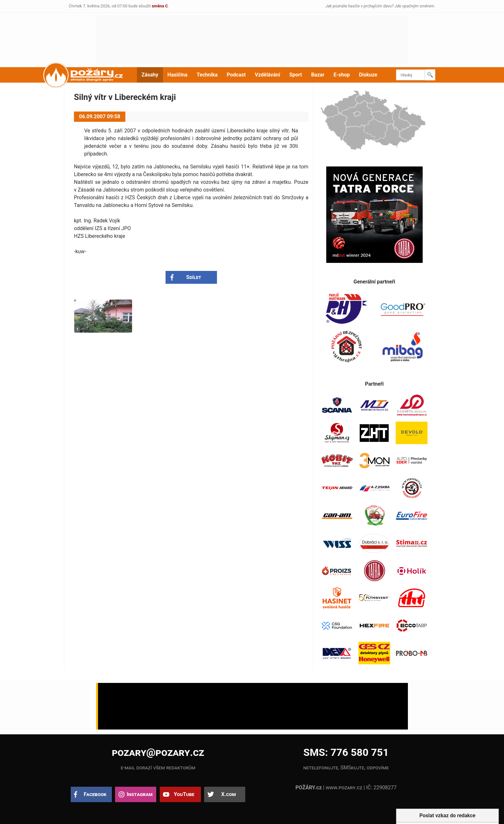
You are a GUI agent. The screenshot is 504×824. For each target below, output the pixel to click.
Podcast (236, 75)
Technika (207, 75)
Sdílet (194, 277)
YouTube (184, 794)
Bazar (318, 75)
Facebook (95, 794)
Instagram (139, 794)
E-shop (342, 75)
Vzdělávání (268, 75)
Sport (296, 75)
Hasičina (177, 75)
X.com (228, 794)
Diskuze (368, 75)
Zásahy (150, 75)
